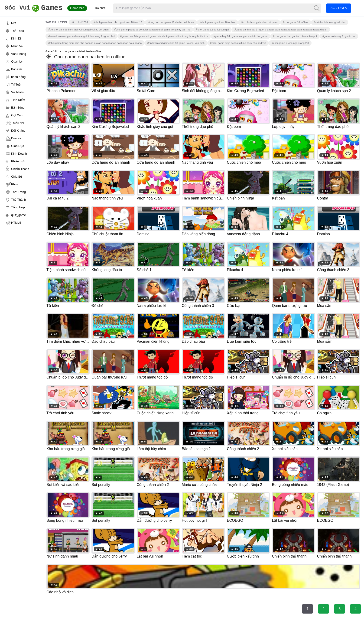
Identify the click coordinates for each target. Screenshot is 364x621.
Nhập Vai (17, 46)
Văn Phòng (19, 54)
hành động (18, 77)
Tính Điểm (18, 100)
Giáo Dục (18, 146)
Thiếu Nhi (18, 123)
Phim (15, 184)
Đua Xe (16, 138)
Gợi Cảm (17, 115)
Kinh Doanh (19, 154)
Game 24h (82, 8)
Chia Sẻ (16, 177)
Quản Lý (17, 61)
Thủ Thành (18, 200)
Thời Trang (18, 192)
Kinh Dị (16, 38)
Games (36, 8)
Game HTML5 (343, 8)
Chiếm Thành (20, 169)
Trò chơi (104, 8)
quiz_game (19, 215)
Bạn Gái (17, 69)
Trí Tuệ (16, 85)
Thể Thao (18, 31)
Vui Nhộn (17, 92)
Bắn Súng (18, 108)
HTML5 (16, 223)
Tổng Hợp (18, 207)
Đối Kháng (18, 131)
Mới (14, 23)
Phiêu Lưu (18, 161)
